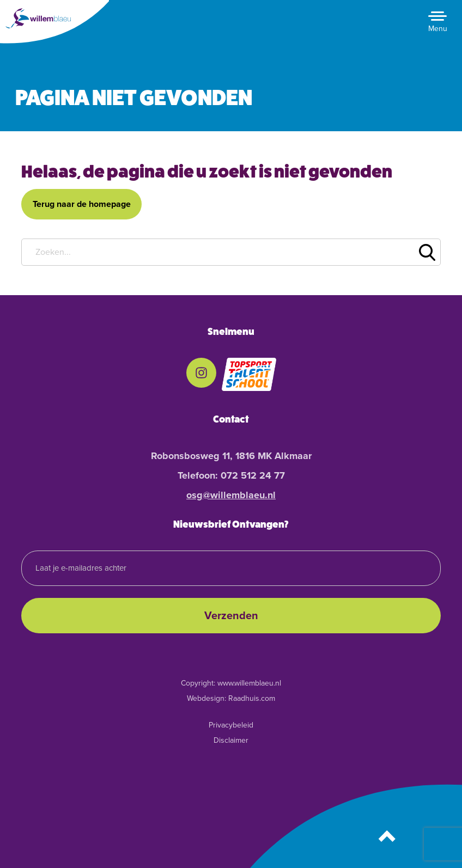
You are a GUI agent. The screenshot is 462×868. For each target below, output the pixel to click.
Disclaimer (231, 740)
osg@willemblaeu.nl (231, 495)
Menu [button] (438, 29)
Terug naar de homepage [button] (82, 204)
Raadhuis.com (252, 698)
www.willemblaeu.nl (249, 683)
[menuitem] (201, 375)
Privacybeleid (231, 725)
